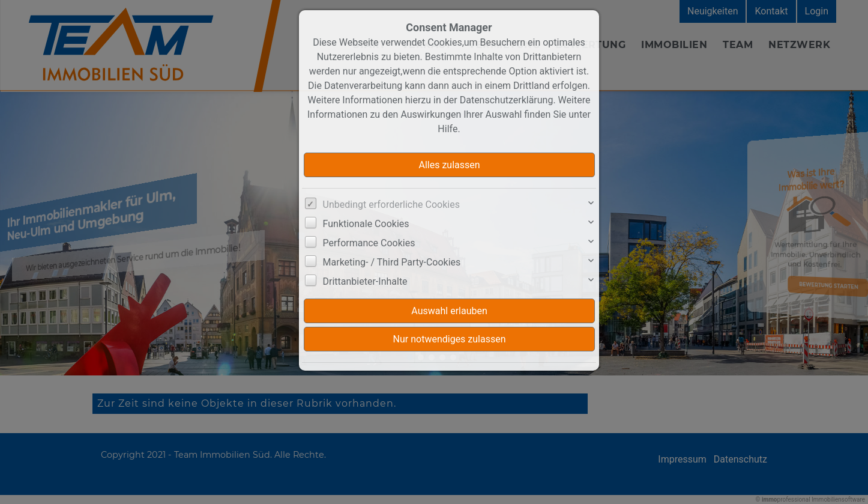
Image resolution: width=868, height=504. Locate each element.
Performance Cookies (369, 243)
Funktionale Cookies (366, 224)
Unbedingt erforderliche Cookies (391, 205)
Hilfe (448, 129)
